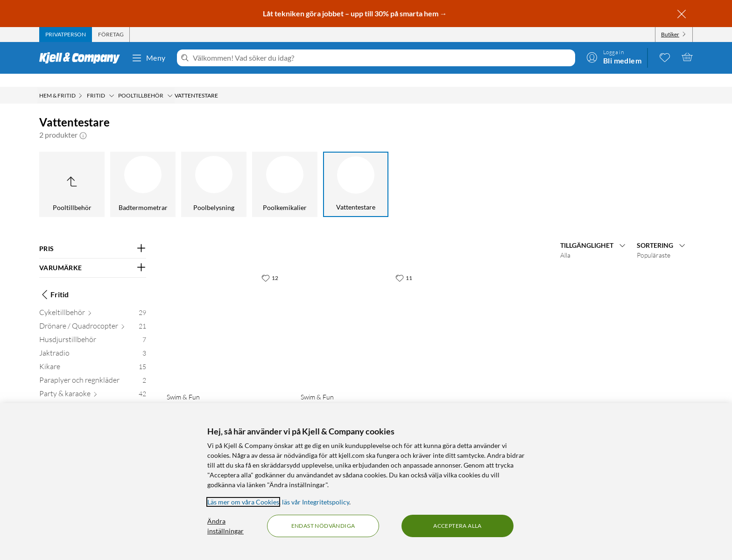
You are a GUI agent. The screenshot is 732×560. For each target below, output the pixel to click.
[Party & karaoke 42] (93, 382)
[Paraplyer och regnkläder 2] (93, 369)
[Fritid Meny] (112, 83)
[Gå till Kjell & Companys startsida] (82, 58)
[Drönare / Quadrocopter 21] (93, 315)
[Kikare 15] (93, 355)
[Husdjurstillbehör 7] (93, 328)
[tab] (66, 35)
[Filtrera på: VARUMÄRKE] (93, 255)
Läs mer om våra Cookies (243, 502)
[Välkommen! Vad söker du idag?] (382, 58)
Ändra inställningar (225, 526)
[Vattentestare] (356, 171)
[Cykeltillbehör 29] (93, 301)
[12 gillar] (270, 265)
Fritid (54, 281)
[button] (83, 122)
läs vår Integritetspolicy (316, 502)
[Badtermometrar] (143, 171)
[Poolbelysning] (214, 171)
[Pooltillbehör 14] (93, 396)
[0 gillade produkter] (665, 57)
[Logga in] (614, 57)
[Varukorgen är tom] (687, 57)
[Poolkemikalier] (285, 171)
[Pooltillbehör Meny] (170, 83)
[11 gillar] (404, 265)
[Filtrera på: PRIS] (93, 236)
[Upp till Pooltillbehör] (72, 171)
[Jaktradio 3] (93, 342)
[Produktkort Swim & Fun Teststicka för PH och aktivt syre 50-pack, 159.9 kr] (358, 314)
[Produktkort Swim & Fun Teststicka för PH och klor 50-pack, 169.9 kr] (224, 314)
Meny (148, 58)
